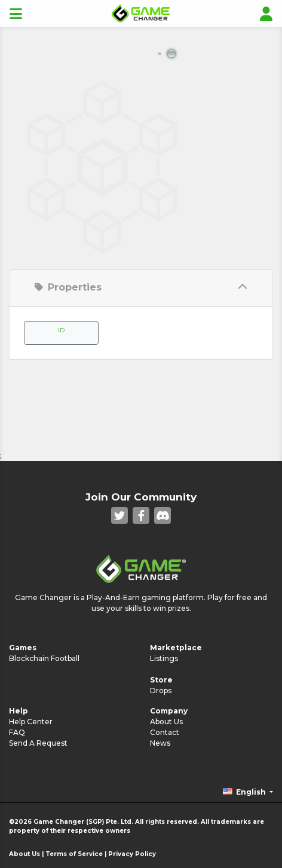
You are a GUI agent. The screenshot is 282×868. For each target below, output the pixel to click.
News (160, 743)
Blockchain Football (44, 658)
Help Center (31, 722)
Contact (165, 732)
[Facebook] (141, 515)
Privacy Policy (132, 854)
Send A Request (38, 743)
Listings (164, 658)
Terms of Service (74, 854)
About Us (166, 722)
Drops (161, 691)
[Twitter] (119, 515)
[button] (248, 792)
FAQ (17, 732)
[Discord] (163, 515)
